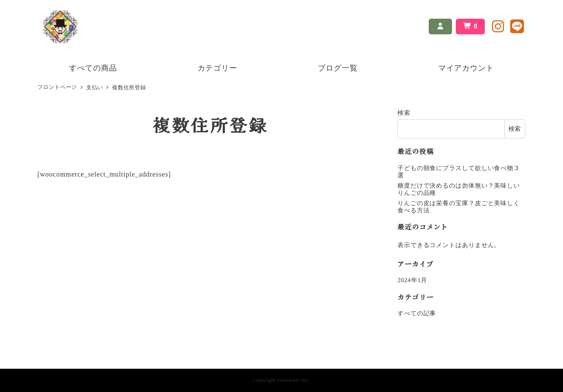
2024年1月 (412, 280)
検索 (404, 113)
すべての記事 (417, 313)
